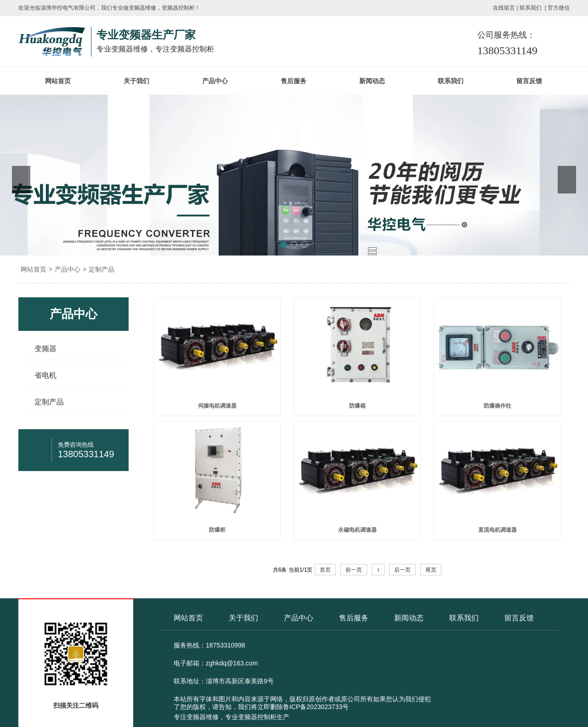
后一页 (402, 570)
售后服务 (294, 81)
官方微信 (559, 8)
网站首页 (58, 81)
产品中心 (215, 81)
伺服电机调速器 (217, 406)
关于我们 (136, 81)
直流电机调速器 (498, 530)
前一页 (354, 570)
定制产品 (102, 269)
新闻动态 (372, 81)
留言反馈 (529, 81)
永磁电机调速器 (357, 530)
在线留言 (504, 8)
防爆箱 (357, 406)
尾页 (431, 570)
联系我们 (531, 8)
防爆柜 (217, 530)
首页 (325, 570)
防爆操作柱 (498, 406)
